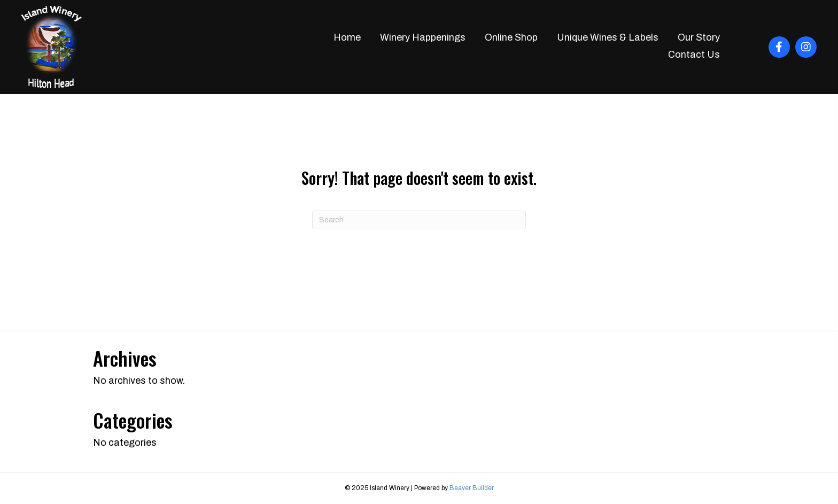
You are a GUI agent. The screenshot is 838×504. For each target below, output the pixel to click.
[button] (779, 47)
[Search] (419, 220)
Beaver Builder (472, 488)
